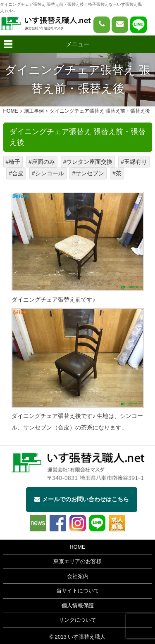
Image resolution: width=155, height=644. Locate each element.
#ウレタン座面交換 (88, 162)
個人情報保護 (78, 606)
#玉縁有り (134, 162)
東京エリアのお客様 (77, 561)
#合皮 (16, 173)
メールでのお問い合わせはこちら (82, 499)
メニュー (78, 44)
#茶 (117, 173)
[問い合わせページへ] (120, 25)
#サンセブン (88, 173)
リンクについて (77, 620)
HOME (78, 547)
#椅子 (13, 162)
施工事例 (34, 111)
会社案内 (78, 576)
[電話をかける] (102, 25)
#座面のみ (42, 162)
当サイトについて (78, 591)
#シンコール (48, 173)
